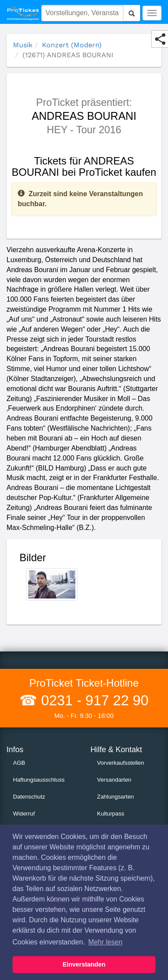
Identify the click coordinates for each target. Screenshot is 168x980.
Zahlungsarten (115, 797)
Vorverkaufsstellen (121, 763)
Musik (23, 45)
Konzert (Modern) (72, 45)
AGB (19, 763)
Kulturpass (111, 814)
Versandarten (114, 780)
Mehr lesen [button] (105, 942)
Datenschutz (29, 797)
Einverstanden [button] (84, 964)
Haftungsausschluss (39, 780)
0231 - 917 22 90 (93, 700)
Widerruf (24, 814)
